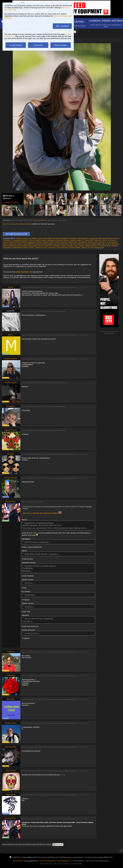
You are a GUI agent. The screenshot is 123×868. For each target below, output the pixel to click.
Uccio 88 (90, 248)
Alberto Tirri (27, 238)
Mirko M (6, 246)
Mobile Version (18, 861)
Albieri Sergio (47, 238)
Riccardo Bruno (41, 220)
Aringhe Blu (94, 238)
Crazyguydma (17, 240)
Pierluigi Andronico (91, 246)
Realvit (26, 248)
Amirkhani (72, 238)
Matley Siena (96, 244)
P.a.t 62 (41, 246)
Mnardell (13, 246)
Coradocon (7, 240)
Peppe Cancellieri (67, 246)
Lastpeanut (12, 244)
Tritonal (84, 248)
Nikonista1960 (22, 246)
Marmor (88, 244)
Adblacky (19, 238)
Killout (5, 244)
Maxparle (115, 244)
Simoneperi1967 (62, 248)
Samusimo (52, 248)
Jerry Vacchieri (112, 242)
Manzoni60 (64, 244)
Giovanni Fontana (61, 242)
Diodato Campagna (48, 240)
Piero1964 (102, 246)
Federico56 (89, 240)
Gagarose (32, 242)
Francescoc (112, 240)
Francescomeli (8, 242)
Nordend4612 (32, 246)
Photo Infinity (79, 246)
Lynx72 (57, 244)
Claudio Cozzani (113, 238)
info (112, 333)
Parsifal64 (57, 246)
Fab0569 (73, 240)
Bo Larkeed (103, 238)
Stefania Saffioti (75, 248)
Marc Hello (73, 244)
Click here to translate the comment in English (42, 513)
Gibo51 (39, 242)
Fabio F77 (81, 240)
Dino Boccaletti (35, 240)
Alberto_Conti (37, 238)
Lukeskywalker (48, 244)
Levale (19, 244)
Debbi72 (25, 240)
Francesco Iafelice (100, 240)
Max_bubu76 (106, 244)
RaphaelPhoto (18, 248)
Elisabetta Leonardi (62, 240)
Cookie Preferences (63, 861)
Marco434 (81, 244)
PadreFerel (48, 246)
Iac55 (95, 242)
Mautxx (11, 335)
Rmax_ (32, 248)
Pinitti (109, 246)
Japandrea (102, 242)
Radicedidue (7, 248)
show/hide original (82, 288)
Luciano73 (39, 244)
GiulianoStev (73, 242)
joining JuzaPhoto (22, 272)
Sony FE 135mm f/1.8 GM (21, 224)
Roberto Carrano (41, 248)
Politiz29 (114, 246)
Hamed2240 (82, 242)
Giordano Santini (48, 242)
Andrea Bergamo (83, 238)
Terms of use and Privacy (47, 861)
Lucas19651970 (28, 244)
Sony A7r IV (7, 224)
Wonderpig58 (99, 248)
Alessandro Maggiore (60, 238)
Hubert (90, 242)
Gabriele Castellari (21, 242)
